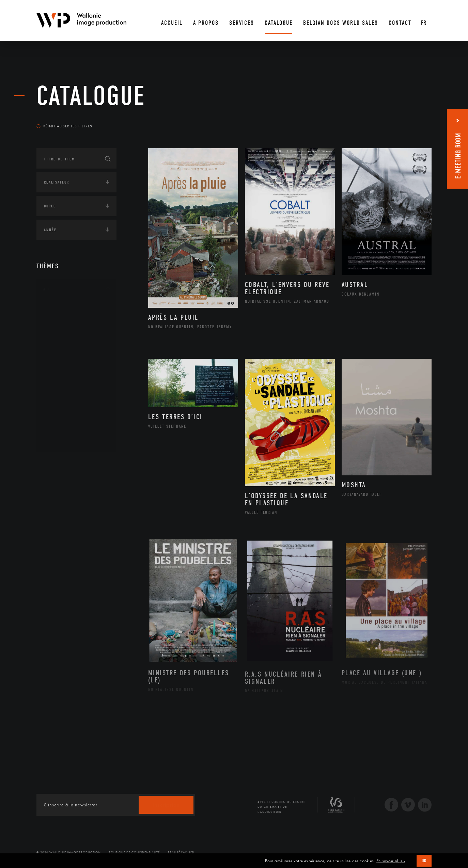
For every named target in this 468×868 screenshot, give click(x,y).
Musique (60, 375)
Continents (56, 463)
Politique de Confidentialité (134, 852)
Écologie (53, 484)
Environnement (68, 515)
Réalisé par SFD (181, 852)
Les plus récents (415, 120)
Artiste (58, 331)
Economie (53, 539)
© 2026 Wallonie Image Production (69, 852)
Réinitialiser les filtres (64, 126)
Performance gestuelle (77, 407)
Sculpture (61, 429)
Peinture (60, 396)
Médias (50, 560)
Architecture (65, 310)
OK (424, 861)
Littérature (63, 364)
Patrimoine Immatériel (76, 385)
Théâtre (59, 440)
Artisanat (62, 320)
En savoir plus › (391, 861)
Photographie (66, 418)
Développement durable (77, 504)
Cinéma (59, 342)
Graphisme (62, 353)
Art (47, 289)
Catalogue (91, 96)
